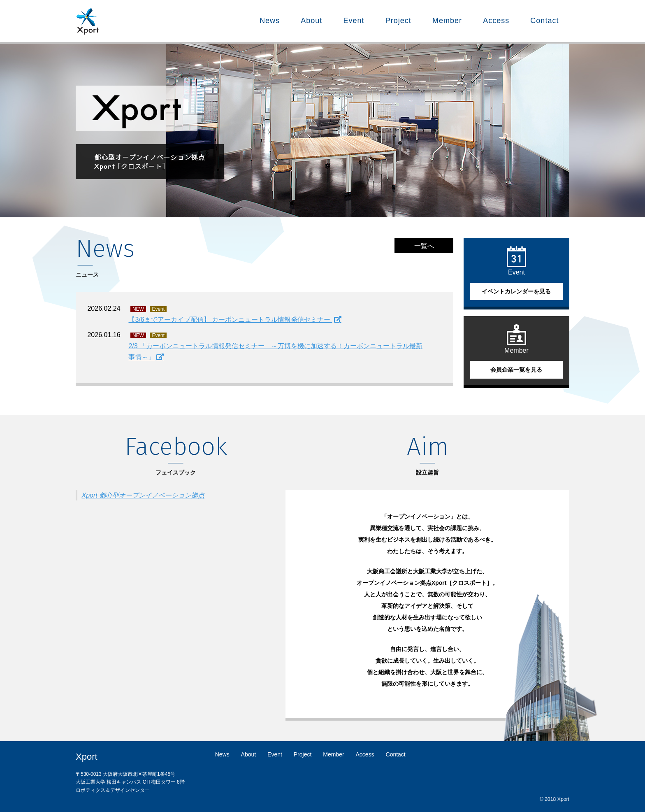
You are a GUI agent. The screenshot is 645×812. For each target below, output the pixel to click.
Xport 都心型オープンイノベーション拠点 (143, 495)
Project (398, 21)
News (270, 21)
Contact (544, 21)
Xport (87, 757)
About (311, 21)
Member (447, 21)
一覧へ (424, 246)
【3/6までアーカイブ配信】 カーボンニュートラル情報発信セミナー (230, 320)
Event (354, 21)
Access (496, 21)
